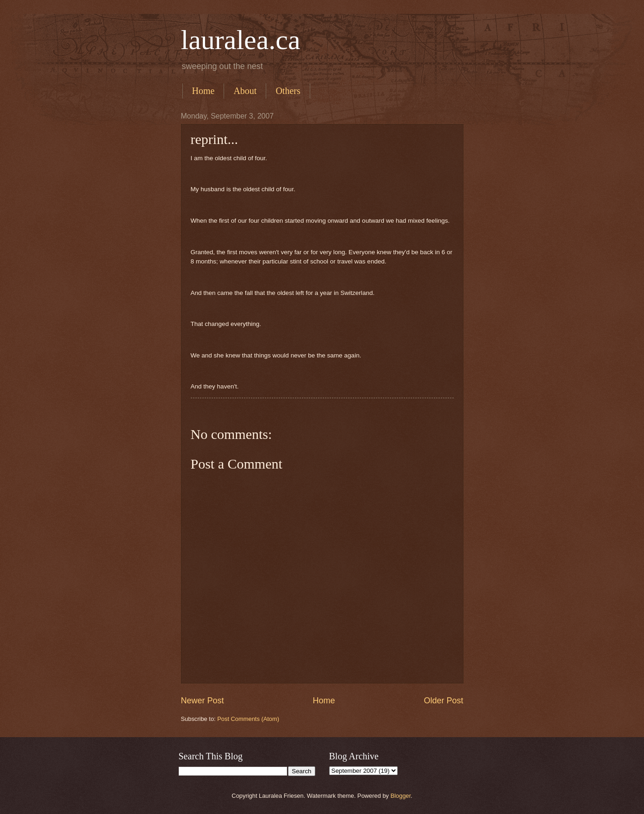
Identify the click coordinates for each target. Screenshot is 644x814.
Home (203, 91)
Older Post (443, 701)
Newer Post (203, 701)
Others (288, 91)
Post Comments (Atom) (248, 719)
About (245, 91)
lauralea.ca (241, 40)
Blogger (400, 796)
